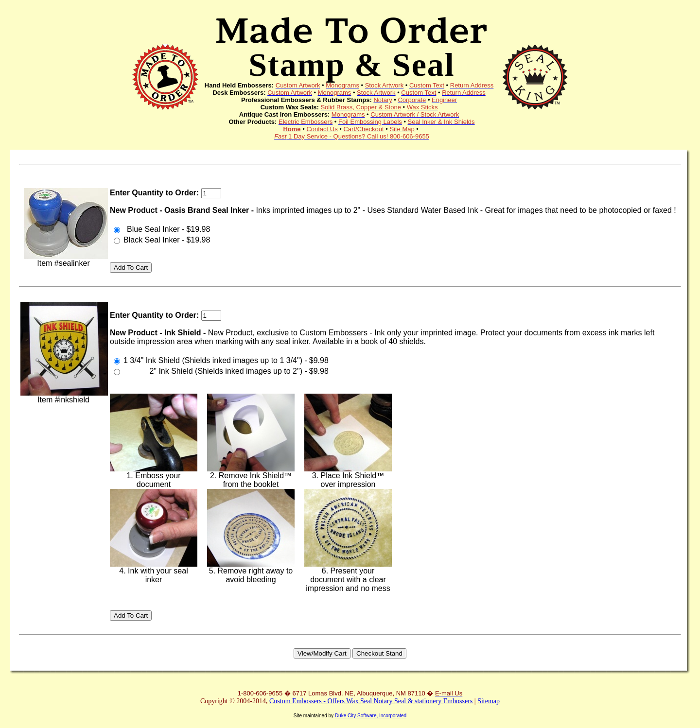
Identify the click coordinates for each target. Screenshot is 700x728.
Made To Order (352, 46)
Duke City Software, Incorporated (371, 716)
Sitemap (489, 701)
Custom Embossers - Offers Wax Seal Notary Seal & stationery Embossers (371, 701)
